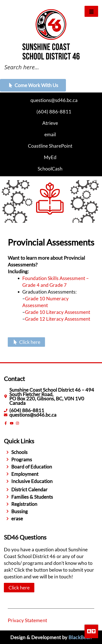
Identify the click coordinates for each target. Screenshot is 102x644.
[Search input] (47, 67)
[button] (91, 11)
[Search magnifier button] (95, 67)
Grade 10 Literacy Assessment (58, 312)
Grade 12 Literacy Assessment (58, 319)
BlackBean (80, 637)
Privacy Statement (27, 620)
